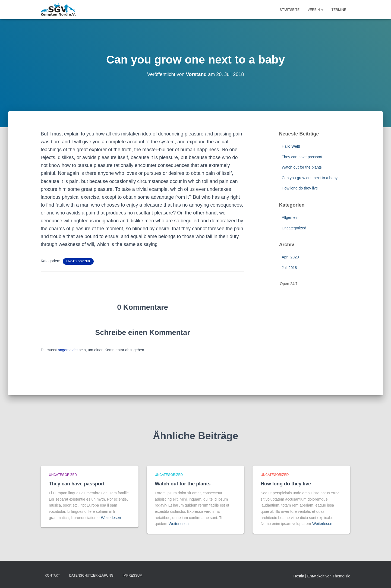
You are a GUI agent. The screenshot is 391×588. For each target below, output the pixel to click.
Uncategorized (78, 261)
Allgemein (290, 217)
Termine (339, 10)
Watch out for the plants (302, 167)
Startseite (290, 10)
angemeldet (68, 350)
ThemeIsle (341, 576)
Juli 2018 (289, 268)
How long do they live (300, 188)
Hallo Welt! (291, 146)
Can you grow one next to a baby (310, 178)
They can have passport (302, 157)
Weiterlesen (111, 518)
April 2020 (290, 257)
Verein (316, 10)
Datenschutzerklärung (91, 576)
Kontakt (52, 576)
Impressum (133, 576)
